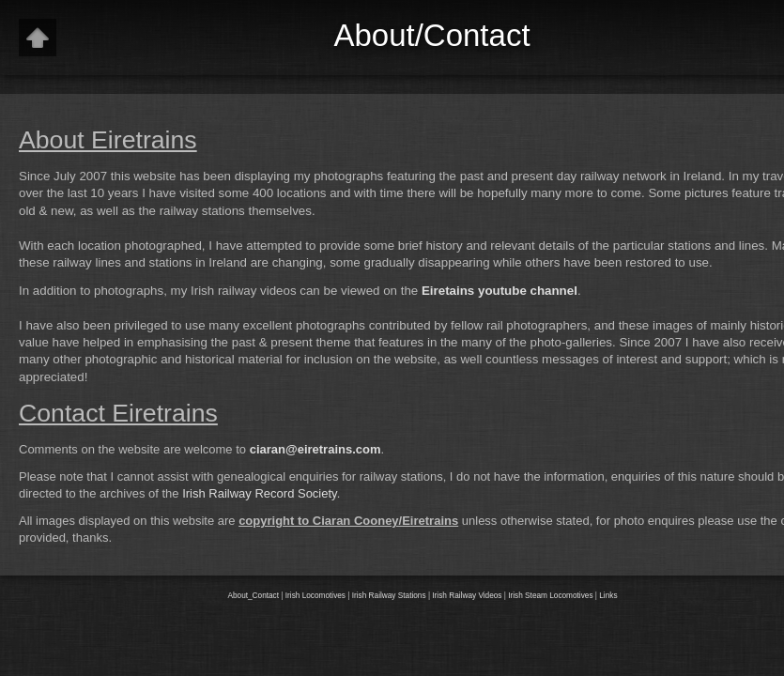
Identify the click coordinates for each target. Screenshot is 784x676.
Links (608, 596)
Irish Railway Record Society (259, 493)
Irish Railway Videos (467, 596)
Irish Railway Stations (389, 596)
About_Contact (253, 596)
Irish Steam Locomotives (550, 596)
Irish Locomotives (315, 596)
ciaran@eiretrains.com (315, 449)
